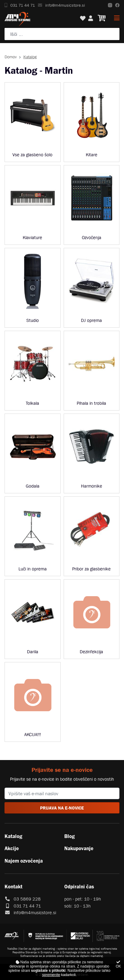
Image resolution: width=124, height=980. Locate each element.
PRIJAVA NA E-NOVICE (62, 808)
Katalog (13, 836)
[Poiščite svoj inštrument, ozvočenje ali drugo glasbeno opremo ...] (62, 34)
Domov (11, 57)
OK (118, 964)
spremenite (51, 975)
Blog (69, 836)
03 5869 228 (27, 899)
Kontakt (13, 887)
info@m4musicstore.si (61, 5)
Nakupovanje (79, 848)
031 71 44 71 (20, 5)
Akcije (12, 848)
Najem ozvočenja (24, 861)
